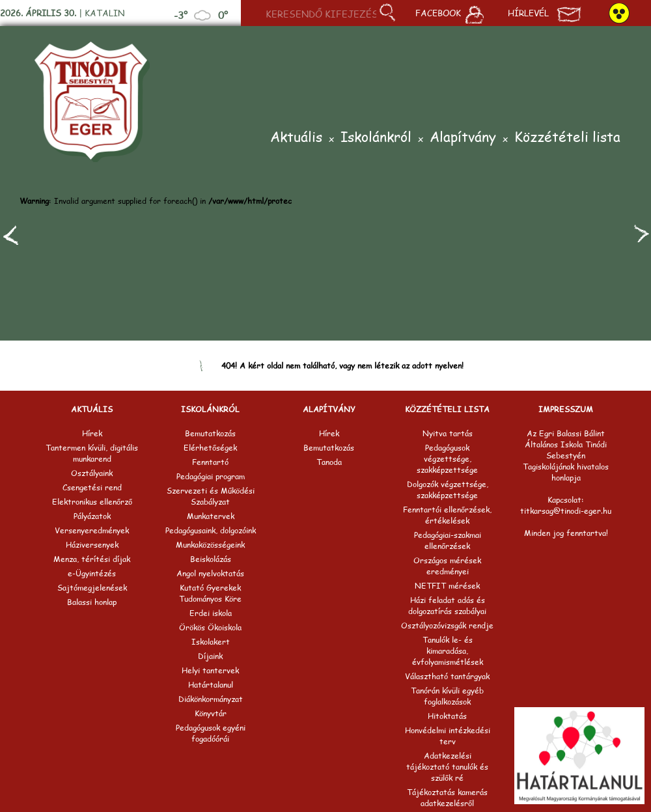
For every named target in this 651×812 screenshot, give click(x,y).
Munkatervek (211, 516)
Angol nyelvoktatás (210, 573)
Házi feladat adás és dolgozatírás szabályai (447, 606)
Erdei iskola (211, 613)
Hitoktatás (447, 716)
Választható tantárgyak (447, 676)
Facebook (450, 14)
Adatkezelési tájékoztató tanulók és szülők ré (447, 767)
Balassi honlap (92, 602)
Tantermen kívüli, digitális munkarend (92, 453)
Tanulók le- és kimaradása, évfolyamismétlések (448, 651)
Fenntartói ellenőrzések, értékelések (447, 515)
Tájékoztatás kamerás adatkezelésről (447, 798)
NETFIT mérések (447, 586)
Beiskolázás (211, 559)
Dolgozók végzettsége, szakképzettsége (448, 490)
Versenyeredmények (92, 530)
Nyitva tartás (448, 433)
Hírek (92, 433)
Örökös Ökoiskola (210, 627)
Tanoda (329, 462)
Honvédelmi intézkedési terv (448, 736)
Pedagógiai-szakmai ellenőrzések (448, 540)
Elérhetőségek (210, 448)
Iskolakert (211, 642)
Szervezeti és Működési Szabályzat (211, 496)
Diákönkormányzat (211, 699)
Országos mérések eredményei (447, 566)
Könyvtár (211, 713)
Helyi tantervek (210, 670)
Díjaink (210, 656)
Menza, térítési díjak (92, 559)
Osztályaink (92, 473)
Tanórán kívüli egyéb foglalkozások (447, 696)
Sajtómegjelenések (92, 588)
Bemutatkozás (210, 433)
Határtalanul (211, 685)
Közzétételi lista (567, 138)
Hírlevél (545, 14)
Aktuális (296, 138)
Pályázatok (92, 516)
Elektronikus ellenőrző (92, 502)
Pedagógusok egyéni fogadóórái (211, 733)
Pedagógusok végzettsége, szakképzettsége (447, 459)
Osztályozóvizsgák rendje (447, 625)
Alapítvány (463, 138)
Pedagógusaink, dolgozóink (211, 530)
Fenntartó (210, 462)
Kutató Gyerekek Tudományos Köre (210, 593)
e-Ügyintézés (92, 573)
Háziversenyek (92, 545)
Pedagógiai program (211, 476)
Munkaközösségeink (210, 545)
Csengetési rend (92, 487)
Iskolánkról (376, 138)
